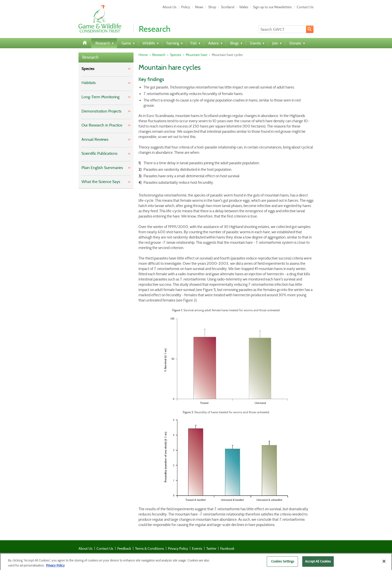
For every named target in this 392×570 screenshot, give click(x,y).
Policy (186, 7)
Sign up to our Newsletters (272, 7)
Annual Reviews (95, 139)
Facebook (227, 548)
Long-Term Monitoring (100, 97)
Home (143, 55)
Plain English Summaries (102, 168)
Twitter (211, 548)
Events (197, 548)
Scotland (228, 7)
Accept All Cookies (318, 563)
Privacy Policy (178, 548)
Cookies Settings (282, 563)
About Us (169, 7)
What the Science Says (101, 182)
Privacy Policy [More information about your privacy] (55, 567)
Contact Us (305, 7)
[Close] (384, 563)
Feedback (124, 548)
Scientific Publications (99, 153)
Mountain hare (196, 55)
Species (88, 69)
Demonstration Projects (101, 111)
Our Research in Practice (102, 125)
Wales (244, 7)
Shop (212, 7)
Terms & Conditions (149, 548)
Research (90, 57)
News (199, 7)
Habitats (89, 83)
